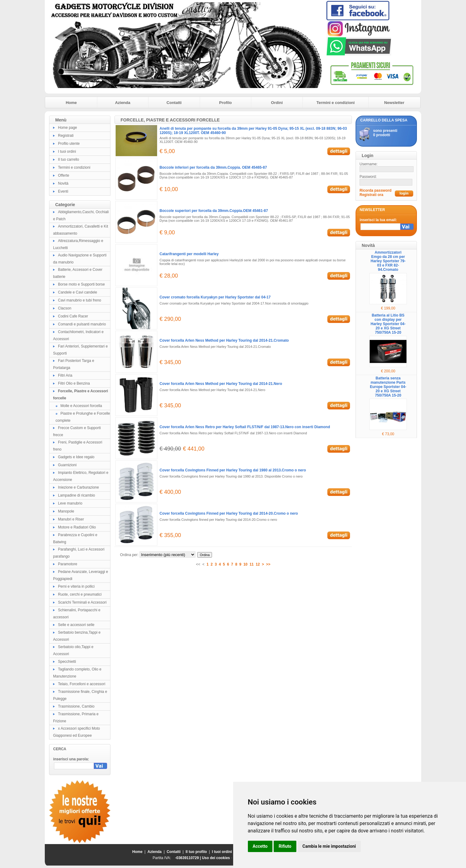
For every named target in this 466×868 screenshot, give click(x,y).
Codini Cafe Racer (73, 316)
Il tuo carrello (69, 159)
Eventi (63, 191)
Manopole (66, 511)
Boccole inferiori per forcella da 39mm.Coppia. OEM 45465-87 (213, 167)
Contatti (174, 103)
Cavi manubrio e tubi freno (80, 300)
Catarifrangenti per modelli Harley (189, 254)
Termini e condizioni (335, 103)
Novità (63, 183)
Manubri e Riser (71, 519)
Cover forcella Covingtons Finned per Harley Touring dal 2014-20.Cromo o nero (229, 513)
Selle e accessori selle (76, 625)
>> (268, 564)
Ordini (277, 103)
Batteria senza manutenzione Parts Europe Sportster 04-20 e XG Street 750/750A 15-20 (388, 387)
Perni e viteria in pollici (76, 586)
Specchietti (67, 662)
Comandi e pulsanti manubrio (82, 324)
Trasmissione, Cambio (76, 706)
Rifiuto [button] (285, 846)
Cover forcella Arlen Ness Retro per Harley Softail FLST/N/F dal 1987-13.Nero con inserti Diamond (245, 427)
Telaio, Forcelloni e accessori (82, 684)
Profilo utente (69, 144)
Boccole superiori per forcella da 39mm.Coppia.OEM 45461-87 (214, 211)
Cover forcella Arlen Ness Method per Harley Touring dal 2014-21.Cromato (224, 340)
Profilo (225, 103)
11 (251, 564)
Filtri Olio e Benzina (74, 383)
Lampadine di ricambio (77, 495)
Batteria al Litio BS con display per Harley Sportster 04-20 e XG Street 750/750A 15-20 (388, 324)
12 (258, 564)
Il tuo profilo (196, 852)
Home (71, 103)
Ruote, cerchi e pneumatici (80, 594)
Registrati (66, 136)
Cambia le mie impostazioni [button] (329, 846)
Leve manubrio (70, 503)
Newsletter (394, 103)
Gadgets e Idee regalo (76, 457)
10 (245, 564)
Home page (67, 128)
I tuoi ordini (67, 152)
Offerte (64, 175)
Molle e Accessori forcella (81, 406)
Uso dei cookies (216, 858)
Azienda (123, 103)
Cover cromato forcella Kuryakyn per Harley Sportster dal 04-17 (215, 297)
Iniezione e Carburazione (78, 487)
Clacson (65, 308)
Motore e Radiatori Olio (77, 527)
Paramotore (68, 564)
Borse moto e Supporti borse (81, 284)
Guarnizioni (67, 465)
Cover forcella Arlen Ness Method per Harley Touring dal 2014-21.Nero (221, 384)
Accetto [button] (260, 846)
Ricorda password (375, 190)
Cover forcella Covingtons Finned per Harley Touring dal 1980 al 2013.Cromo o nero (233, 470)
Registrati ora (371, 195)
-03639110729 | (189, 858)
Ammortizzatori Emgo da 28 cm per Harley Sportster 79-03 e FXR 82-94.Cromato (388, 261)
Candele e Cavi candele (77, 292)
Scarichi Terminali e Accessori (82, 602)
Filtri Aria (65, 375)
